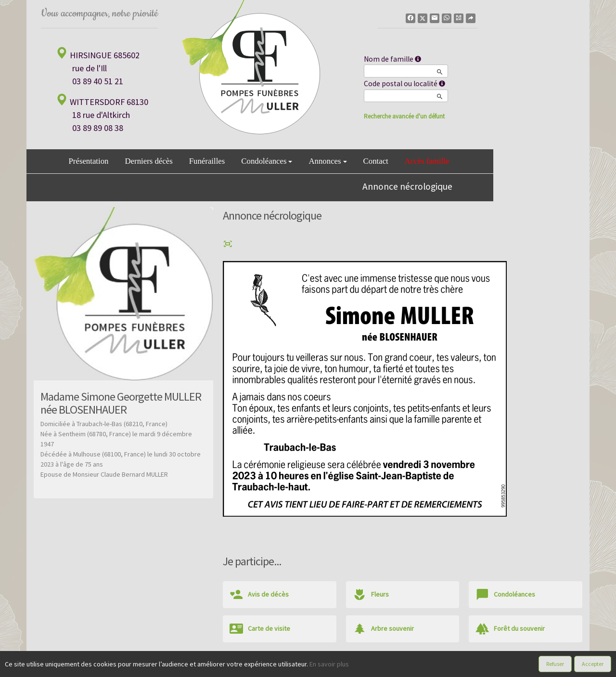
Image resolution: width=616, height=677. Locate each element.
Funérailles (207, 161)
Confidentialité (303, 667)
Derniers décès (148, 161)
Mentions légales (382, 667)
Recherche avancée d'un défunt (404, 116)
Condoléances (267, 161)
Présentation (89, 161)
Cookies (341, 667)
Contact (376, 161)
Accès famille (427, 161)
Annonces (327, 161)
